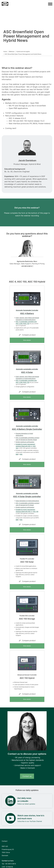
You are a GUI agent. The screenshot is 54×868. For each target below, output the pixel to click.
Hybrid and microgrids (23, 52)
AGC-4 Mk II (20, 324)
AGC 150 (27, 324)
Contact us (27, 776)
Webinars (12, 52)
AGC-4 (30, 446)
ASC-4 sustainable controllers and (26, 322)
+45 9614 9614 (26, 266)
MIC (21, 454)
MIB (17, 454)
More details (27, 340)
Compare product (27, 335)
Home (5, 52)
